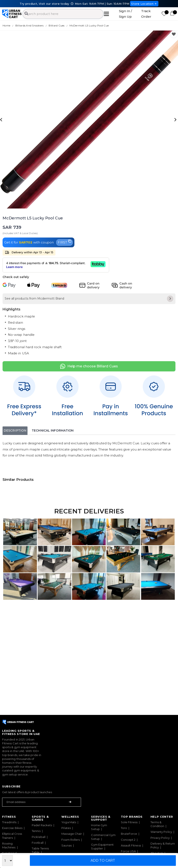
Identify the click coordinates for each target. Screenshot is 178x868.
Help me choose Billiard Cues (89, 366)
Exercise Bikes (12, 828)
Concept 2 (128, 840)
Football (38, 843)
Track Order (146, 14)
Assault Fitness (131, 845)
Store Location (144, 4)
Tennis (36, 831)
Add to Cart (103, 860)
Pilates (66, 828)
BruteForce (129, 834)
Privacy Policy (160, 838)
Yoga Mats (69, 822)
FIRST (64, 242)
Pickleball (39, 837)
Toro (124, 828)
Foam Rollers (71, 840)
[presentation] (2, 119)
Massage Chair (72, 834)
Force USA (128, 851)
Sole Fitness (129, 822)
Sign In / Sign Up (125, 14)
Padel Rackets (42, 825)
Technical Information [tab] (53, 430)
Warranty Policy (161, 832)
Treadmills (9, 822)
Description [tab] (15, 430)
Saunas (66, 845)
